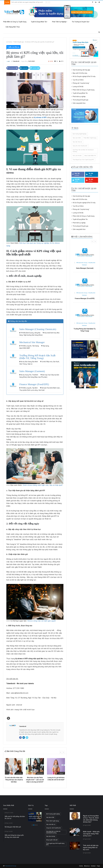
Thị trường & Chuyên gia (81, 22)
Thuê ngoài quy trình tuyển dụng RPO (83, 160)
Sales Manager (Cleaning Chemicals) (38, 329)
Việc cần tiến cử (77, 142)
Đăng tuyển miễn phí (90, 156)
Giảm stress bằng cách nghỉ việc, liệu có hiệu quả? (43, 485)
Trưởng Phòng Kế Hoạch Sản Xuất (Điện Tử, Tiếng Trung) (37, 357)
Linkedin (24, 68)
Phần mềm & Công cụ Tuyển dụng (15, 22)
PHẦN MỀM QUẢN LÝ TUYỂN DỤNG (35, 818)
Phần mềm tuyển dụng (90, 138)
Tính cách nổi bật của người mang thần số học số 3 (27, 2)
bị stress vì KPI (40, 118)
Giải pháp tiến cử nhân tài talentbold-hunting (83, 151)
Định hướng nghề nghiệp (80, 134)
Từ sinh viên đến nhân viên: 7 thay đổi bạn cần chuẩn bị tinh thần (14, 780)
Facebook (12, 68)
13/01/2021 (31, 61)
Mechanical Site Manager (32, 342)
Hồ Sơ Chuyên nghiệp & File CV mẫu (83, 76)
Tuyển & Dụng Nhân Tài (39, 22)
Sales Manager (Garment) (32, 371)
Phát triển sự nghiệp (60, 22)
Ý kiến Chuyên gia (19, 42)
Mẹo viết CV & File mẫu (79, 73)
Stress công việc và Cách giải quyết (42, 621)
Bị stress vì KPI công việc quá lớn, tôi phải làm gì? (40, 42)
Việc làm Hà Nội (77, 156)
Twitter (35, 68)
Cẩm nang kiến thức (13, 27)
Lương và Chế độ (77, 87)
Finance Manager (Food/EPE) (34, 384)
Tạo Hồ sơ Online (77, 80)
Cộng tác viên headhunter (80, 146)
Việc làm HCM (77, 138)
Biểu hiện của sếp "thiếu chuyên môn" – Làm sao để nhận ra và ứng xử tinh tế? (35, 780)
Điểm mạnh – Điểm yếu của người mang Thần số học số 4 (91, 834)
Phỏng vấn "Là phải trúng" (80, 83)
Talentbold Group (11, 866)
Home (10, 42)
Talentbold (16, 61)
